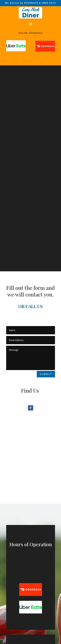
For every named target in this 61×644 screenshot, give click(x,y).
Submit (46, 374)
